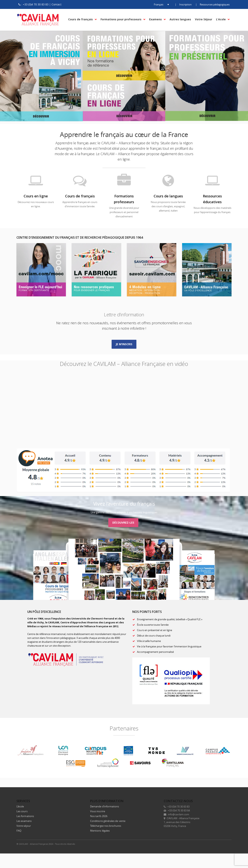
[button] (158, 4)
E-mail (228, 844)
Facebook (195, 844)
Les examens (24, 821)
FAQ (19, 831)
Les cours (22, 811)
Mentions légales (100, 831)
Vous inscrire (98, 811)
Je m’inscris (124, 344)
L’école (20, 806)
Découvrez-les (123, 523)
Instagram (220, 844)
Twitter (203, 844)
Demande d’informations (105, 806)
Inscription (185, 4)
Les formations (25, 816)
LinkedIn (211, 844)
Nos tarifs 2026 (99, 816)
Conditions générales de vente (108, 821)
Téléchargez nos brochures (106, 826)
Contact (56, 4)
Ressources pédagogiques (215, 4)
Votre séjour (24, 826)
